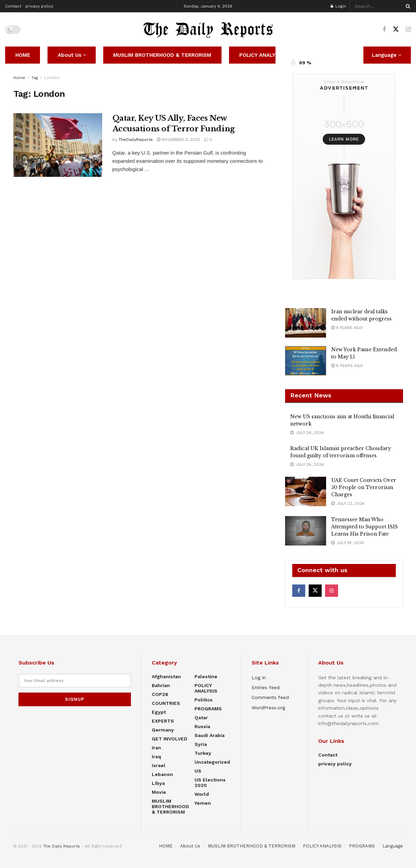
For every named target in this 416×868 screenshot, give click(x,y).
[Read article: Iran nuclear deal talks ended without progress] (306, 323)
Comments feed (270, 697)
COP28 (160, 694)
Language (393, 846)
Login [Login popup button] (338, 6)
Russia (202, 726)
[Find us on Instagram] (408, 30)
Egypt (159, 712)
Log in (259, 678)
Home (19, 78)
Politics (204, 700)
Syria (201, 744)
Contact (13, 6)
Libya (158, 783)
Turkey (203, 753)
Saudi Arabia (210, 735)
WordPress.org (268, 708)
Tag (35, 78)
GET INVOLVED (170, 739)
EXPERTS (163, 721)
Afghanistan (166, 676)
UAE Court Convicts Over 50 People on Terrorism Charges (364, 487)
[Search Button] (407, 6)
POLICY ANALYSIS (261, 55)
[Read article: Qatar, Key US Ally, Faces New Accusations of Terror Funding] (58, 145)
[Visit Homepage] (208, 29)
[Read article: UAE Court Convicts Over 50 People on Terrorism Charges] (306, 491)
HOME (23, 55)
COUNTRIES (166, 703)
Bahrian (161, 685)
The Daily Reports (62, 846)
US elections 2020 (210, 782)
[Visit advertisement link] (344, 176)
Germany (163, 730)
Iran (156, 748)
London (52, 78)
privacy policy (39, 6)
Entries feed (266, 687)
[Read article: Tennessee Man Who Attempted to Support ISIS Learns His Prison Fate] (306, 531)
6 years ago (347, 366)
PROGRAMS (208, 709)
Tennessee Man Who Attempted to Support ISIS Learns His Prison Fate (365, 527)
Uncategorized (212, 762)
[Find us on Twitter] (396, 29)
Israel (159, 765)
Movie (159, 792)
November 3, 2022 (178, 140)
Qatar (201, 718)
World (202, 794)
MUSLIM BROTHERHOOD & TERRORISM (162, 55)
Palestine (206, 676)
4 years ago (347, 328)
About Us (70, 55)
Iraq (156, 757)
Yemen (203, 803)
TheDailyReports (136, 140)
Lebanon (162, 774)
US (198, 771)
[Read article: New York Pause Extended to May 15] (306, 361)
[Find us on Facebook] (384, 30)
